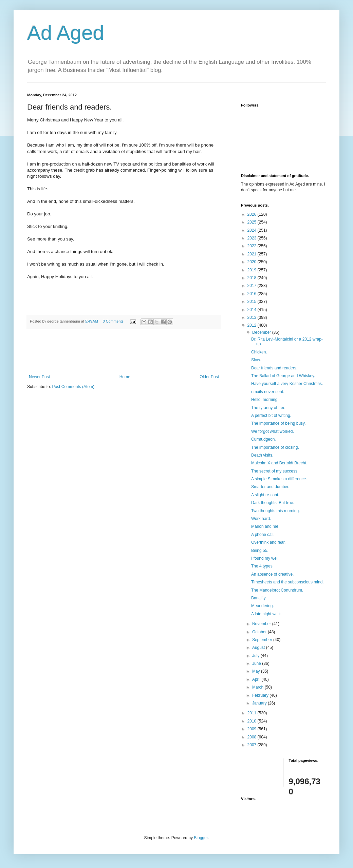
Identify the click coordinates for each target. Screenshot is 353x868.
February (261, 695)
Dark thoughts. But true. (273, 503)
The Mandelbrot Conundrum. (277, 590)
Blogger (201, 838)
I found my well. (265, 558)
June (257, 663)
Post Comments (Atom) (73, 387)
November (262, 624)
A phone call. (263, 535)
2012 (253, 325)
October (260, 632)
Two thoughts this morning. (275, 511)
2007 (253, 745)
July (256, 656)
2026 (253, 214)
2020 (253, 262)
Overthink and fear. (268, 542)
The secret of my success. (275, 471)
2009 (253, 729)
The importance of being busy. (278, 423)
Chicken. (259, 352)
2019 (253, 270)
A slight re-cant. (265, 495)
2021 (253, 254)
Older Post (209, 377)
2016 (253, 294)
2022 (253, 246)
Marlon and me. (265, 526)
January (260, 703)
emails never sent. (268, 392)
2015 (253, 302)
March (258, 687)
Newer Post (39, 377)
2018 (253, 278)
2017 (253, 286)
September (263, 640)
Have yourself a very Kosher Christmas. (287, 384)
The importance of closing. (275, 447)
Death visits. (262, 455)
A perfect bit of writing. (271, 416)
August (259, 648)
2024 (253, 230)
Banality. (259, 598)
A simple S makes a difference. (279, 479)
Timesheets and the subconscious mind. (287, 582)
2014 (253, 310)
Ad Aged (66, 33)
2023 (253, 238)
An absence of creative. (272, 574)
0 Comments (113, 321)
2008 (253, 737)
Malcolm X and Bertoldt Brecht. (279, 463)
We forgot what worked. (273, 431)
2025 (253, 222)
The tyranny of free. (269, 408)
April (257, 679)
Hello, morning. (265, 400)
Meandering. (263, 606)
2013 (253, 317)
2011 (253, 713)
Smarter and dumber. (270, 487)
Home (125, 377)
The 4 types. (262, 566)
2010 (253, 721)
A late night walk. (266, 614)
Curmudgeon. (264, 439)
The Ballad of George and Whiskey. (283, 376)
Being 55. (260, 551)
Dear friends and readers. (274, 368)
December (262, 332)
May (257, 671)
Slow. (256, 360)
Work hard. (261, 519)
